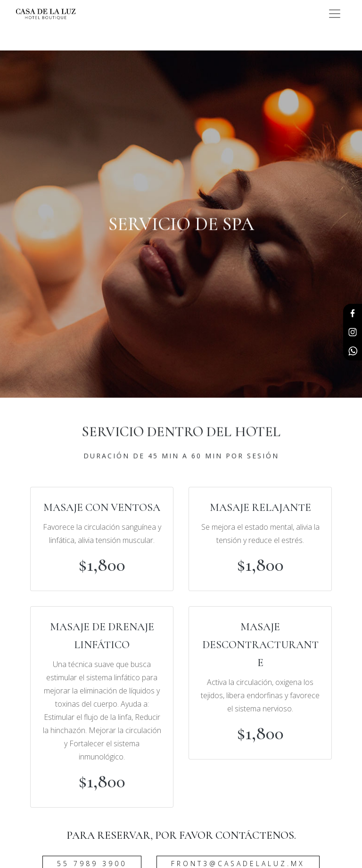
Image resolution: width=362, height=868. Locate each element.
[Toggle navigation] (335, 14)
